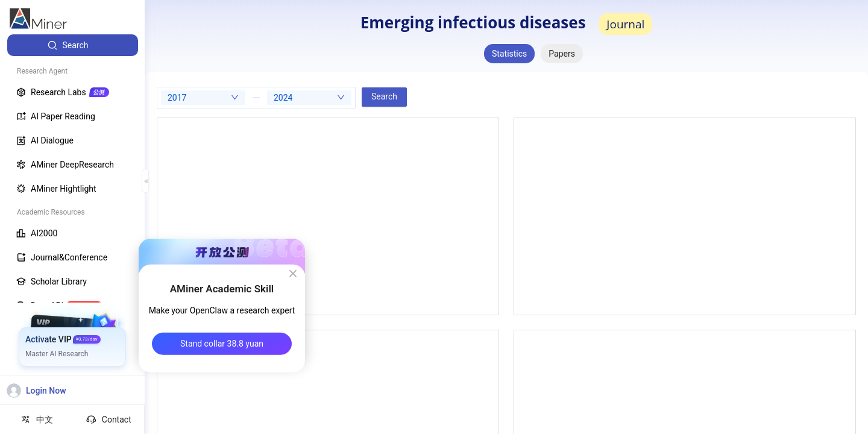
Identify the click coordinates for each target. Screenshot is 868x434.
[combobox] (203, 98)
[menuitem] (73, 45)
